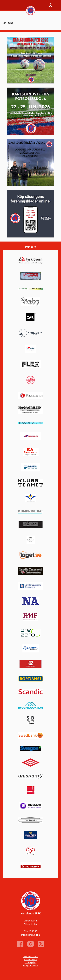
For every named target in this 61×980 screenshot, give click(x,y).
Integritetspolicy (30, 965)
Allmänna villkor (31, 957)
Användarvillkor (30, 960)
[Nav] (6, 5)
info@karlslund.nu (31, 935)
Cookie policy (30, 963)
